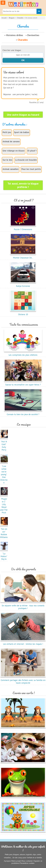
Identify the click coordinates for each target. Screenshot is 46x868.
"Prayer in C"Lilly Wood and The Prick (5, 504)
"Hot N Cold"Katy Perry (5, 444)
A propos (7, 861)
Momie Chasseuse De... (23, 256)
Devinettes (33, 35)
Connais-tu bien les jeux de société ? (23, 413)
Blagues (12, 18)
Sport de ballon (22, 132)
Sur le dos (7, 160)
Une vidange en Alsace (14, 151)
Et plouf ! (32, 151)
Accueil (4, 18)
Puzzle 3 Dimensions (23, 228)
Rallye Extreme (23, 285)
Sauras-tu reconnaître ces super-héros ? (23, 383)
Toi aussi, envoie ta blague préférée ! (23, 185)
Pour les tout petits (31, 169)
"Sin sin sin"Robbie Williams (5, 532)
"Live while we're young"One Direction (5, 473)
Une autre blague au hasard (23, 115)
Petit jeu (7, 132)
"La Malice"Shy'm (5, 555)
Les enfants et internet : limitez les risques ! (23, 643)
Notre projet (16, 861)
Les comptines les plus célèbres (23, 354)
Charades (20, 18)
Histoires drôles (15, 35)
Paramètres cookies (27, 863)
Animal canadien (11, 169)
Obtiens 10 (23, 313)
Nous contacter (27, 861)
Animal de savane (11, 141)
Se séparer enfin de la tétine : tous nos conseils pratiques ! (23, 606)
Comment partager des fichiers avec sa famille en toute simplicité (23, 680)
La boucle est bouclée (26, 160)
